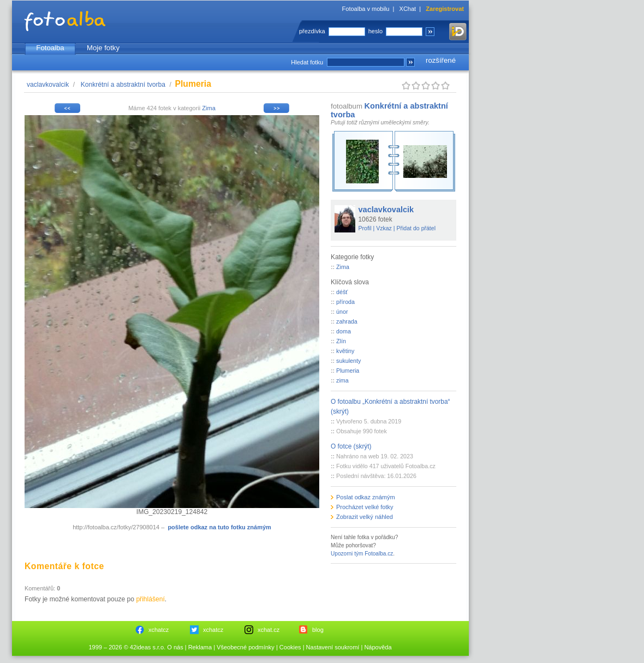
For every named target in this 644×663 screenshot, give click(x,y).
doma (344, 331)
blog (318, 630)
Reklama (200, 647)
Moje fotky (103, 48)
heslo (375, 31)
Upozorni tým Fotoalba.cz (362, 554)
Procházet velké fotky (365, 507)
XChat (408, 9)
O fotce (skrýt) (351, 446)
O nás (175, 647)
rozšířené (441, 60)
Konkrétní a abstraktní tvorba (123, 85)
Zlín (341, 341)
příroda (345, 302)
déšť (342, 292)
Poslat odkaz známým (366, 497)
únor (342, 312)
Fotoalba (50, 48)
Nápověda (378, 647)
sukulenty (348, 361)
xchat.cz (269, 630)
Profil (365, 228)
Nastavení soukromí (333, 647)
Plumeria (348, 371)
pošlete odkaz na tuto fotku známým (219, 527)
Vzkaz (384, 228)
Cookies (290, 647)
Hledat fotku (307, 62)
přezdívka (312, 31)
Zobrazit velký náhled (365, 517)
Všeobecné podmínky (246, 647)
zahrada (347, 321)
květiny (345, 351)
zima (342, 380)
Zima (208, 108)
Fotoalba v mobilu (366, 9)
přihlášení (150, 599)
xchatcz (159, 630)
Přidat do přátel (416, 228)
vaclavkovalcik (48, 85)
